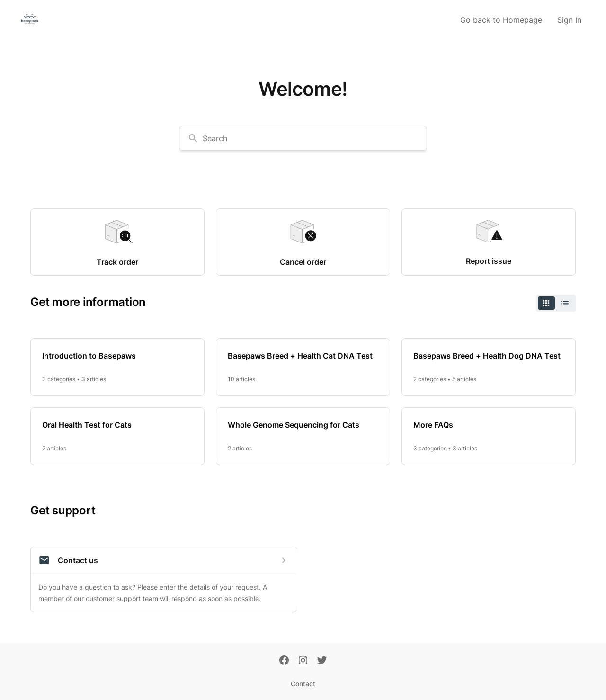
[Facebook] (284, 661)
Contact (303, 684)
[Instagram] (303, 661)
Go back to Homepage (501, 20)
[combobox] (303, 138)
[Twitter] (322, 661)
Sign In (569, 20)
